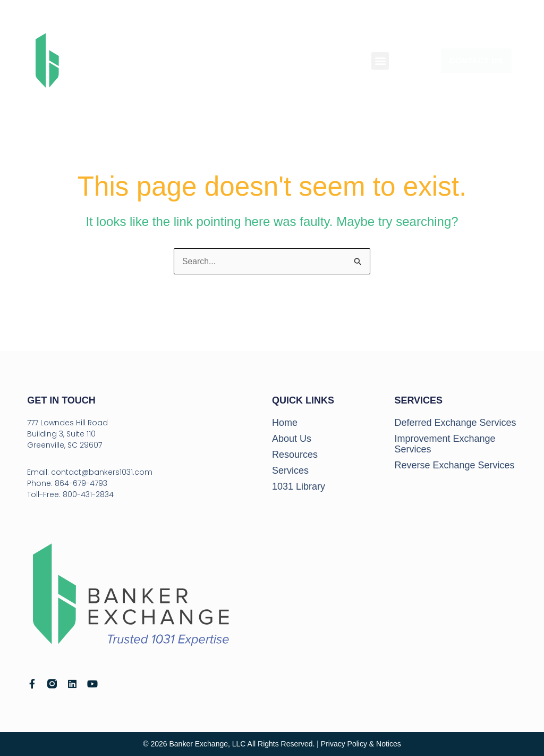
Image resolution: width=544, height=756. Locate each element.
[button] (380, 61)
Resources (295, 455)
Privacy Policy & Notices (361, 744)
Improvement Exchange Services (445, 444)
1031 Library (299, 486)
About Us (292, 439)
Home (285, 423)
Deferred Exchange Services (455, 423)
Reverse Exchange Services (454, 465)
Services (290, 471)
